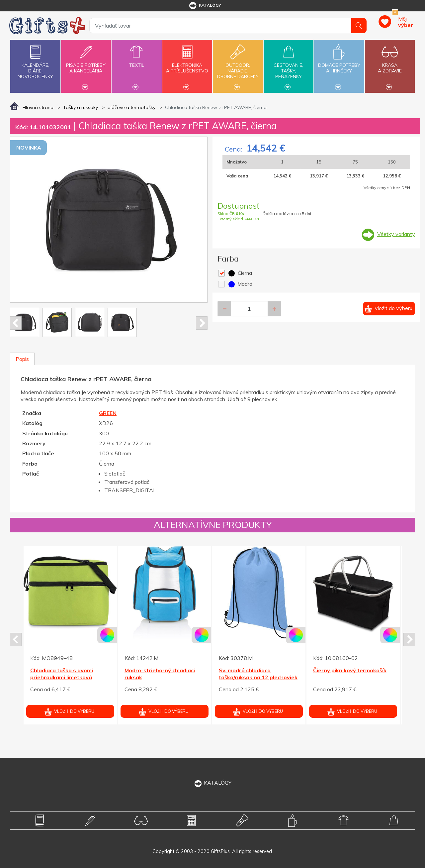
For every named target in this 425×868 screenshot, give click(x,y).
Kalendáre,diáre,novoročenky (35, 60)
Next (202, 323)
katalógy (205, 6)
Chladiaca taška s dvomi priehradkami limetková (62, 674)
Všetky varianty (396, 234)
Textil (136, 61)
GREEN (108, 413)
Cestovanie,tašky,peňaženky (289, 65)
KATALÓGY (212, 783)
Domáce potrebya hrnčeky (339, 64)
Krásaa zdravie (390, 64)
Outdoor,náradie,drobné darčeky (238, 65)
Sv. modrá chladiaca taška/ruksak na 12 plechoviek (258, 674)
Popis (22, 359)
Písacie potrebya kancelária (86, 64)
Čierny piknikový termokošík (350, 670)
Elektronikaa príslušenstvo (187, 64)
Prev (16, 323)
